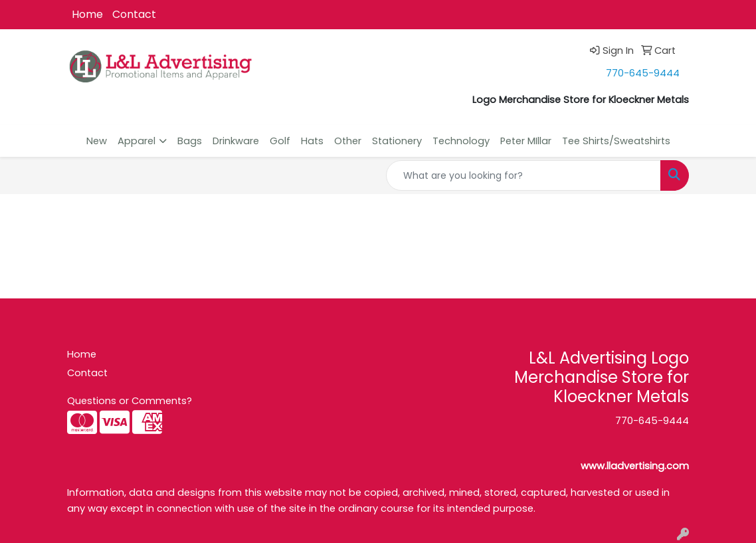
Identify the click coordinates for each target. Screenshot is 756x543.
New (97, 141)
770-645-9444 (643, 73)
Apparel (137, 141)
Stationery (397, 141)
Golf (280, 141)
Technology (461, 141)
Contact (134, 14)
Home (87, 14)
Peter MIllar (526, 141)
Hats (312, 141)
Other (348, 141)
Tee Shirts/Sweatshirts (616, 141)
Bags (190, 141)
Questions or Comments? (130, 401)
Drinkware (236, 141)
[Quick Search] (523, 175)
